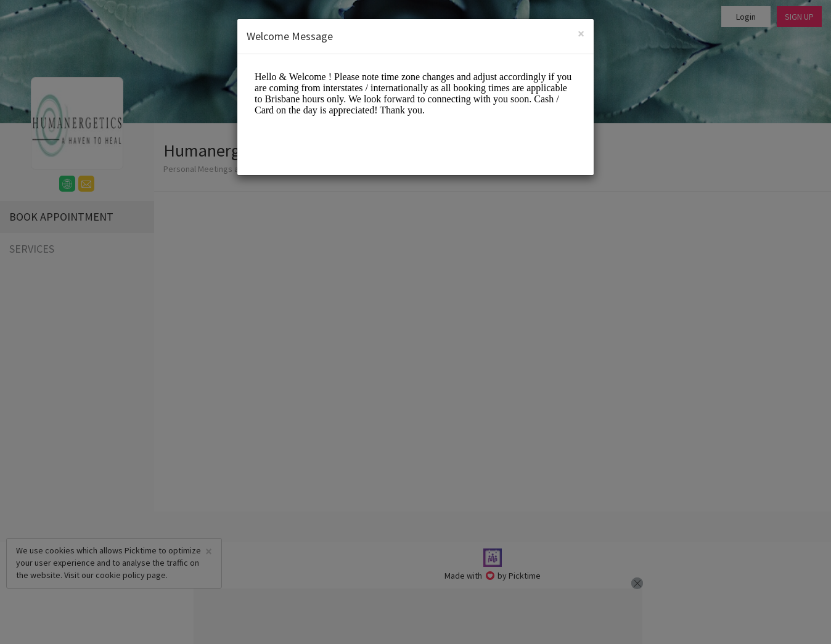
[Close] (581, 34)
